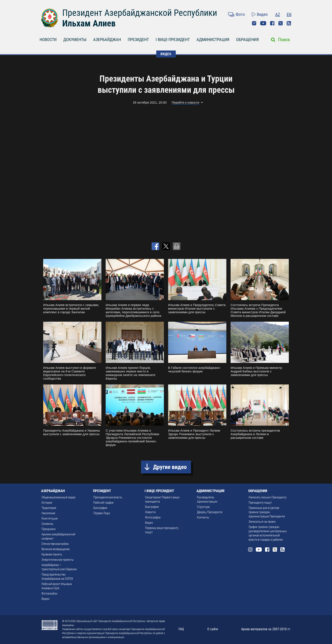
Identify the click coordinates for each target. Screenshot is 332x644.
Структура (203, 507)
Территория (49, 508)
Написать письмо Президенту (268, 497)
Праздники (48, 529)
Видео (262, 14)
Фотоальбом (49, 593)
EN (289, 14)
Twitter (281, 23)
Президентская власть (108, 497)
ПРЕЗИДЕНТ (138, 40)
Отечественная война (55, 544)
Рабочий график (104, 503)
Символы (47, 524)
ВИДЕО (166, 54)
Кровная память (52, 554)
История (47, 503)
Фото (240, 14)
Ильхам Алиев (89, 23)
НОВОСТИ (48, 40)
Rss (289, 23)
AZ (278, 14)
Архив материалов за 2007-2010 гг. (266, 629)
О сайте (213, 629)
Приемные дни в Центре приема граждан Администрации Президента (267, 512)
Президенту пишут (260, 503)
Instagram (254, 23)
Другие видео (170, 467)
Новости (150, 512)
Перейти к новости (185, 102)
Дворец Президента (210, 512)
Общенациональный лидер (58, 497)
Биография (100, 508)
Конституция (50, 518)
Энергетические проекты (58, 560)
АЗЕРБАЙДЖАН (107, 40)
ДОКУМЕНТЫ (75, 40)
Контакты (203, 517)
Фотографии (153, 517)
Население (48, 513)
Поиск (284, 40)
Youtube (263, 23)
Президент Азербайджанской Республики (140, 13)
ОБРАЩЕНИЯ (247, 40)
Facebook (272, 23)
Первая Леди (102, 513)
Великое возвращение (56, 549)
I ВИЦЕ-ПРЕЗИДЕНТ (173, 40)
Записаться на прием (262, 522)
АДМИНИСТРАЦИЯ (213, 40)
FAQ (181, 629)
